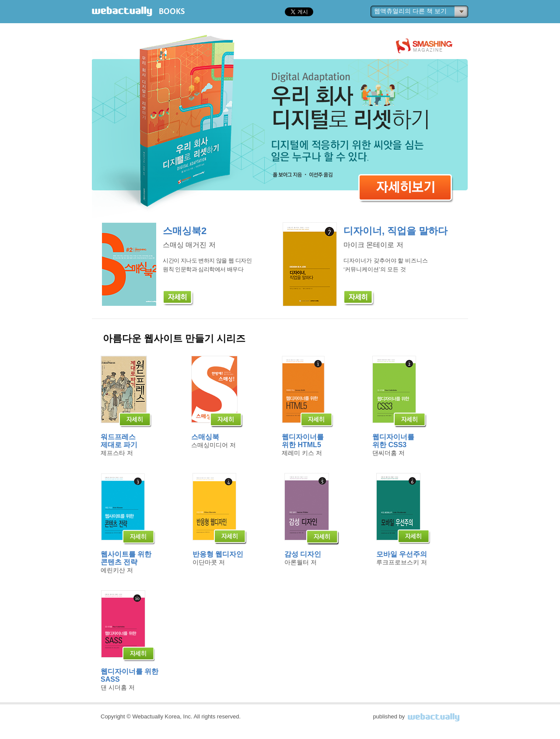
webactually (122, 11)
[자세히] (178, 298)
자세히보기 (406, 191)
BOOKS (172, 11)
